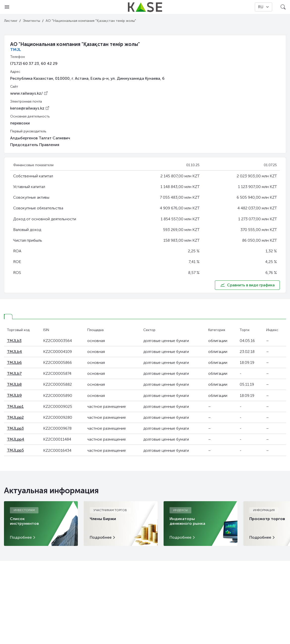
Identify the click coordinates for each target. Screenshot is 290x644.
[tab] (8, 317)
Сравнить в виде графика (247, 285)
